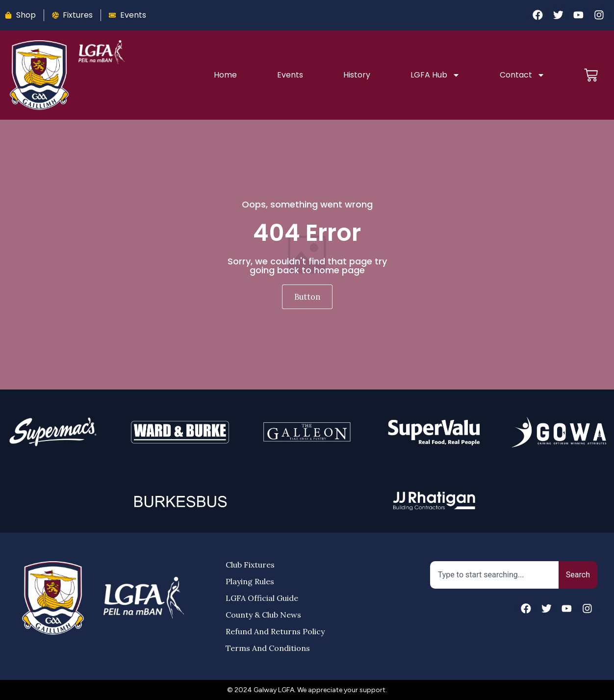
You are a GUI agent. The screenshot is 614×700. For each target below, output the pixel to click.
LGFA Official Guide (262, 598)
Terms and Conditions (268, 648)
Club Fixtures (250, 565)
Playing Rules (250, 581)
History (356, 75)
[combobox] (494, 575)
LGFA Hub (434, 75)
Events (290, 75)
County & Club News (263, 615)
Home (225, 75)
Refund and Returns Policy (275, 631)
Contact (521, 75)
